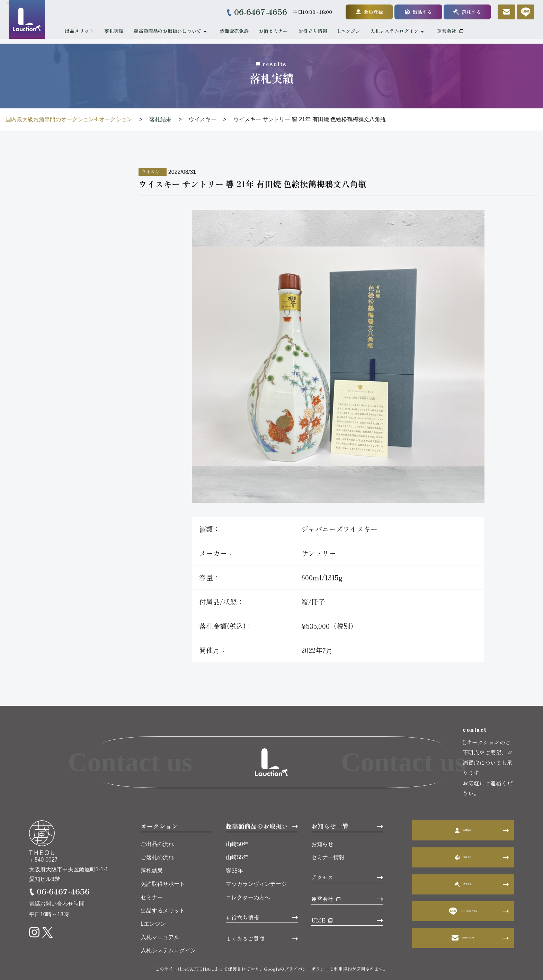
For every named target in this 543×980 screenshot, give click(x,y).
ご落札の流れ (157, 837)
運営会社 (452, 31)
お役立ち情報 (318, 31)
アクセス (322, 857)
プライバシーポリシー (307, 948)
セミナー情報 (328, 837)
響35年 (234, 850)
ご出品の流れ (157, 824)
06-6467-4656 (256, 12)
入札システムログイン (400, 31)
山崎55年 (237, 837)
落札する (462, 12)
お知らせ (322, 824)
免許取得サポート (163, 863)
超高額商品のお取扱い (257, 806)
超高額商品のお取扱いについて (173, 31)
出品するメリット (163, 890)
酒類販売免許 (239, 31)
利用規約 (343, 948)
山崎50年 (237, 824)
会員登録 (364, 12)
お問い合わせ (463, 917)
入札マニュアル (160, 917)
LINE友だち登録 (463, 890)
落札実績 (119, 31)
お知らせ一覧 (330, 806)
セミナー (152, 877)
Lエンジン (354, 31)
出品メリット (84, 31)
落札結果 (152, 850)
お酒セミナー (278, 31)
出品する (413, 12)
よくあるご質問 (245, 919)
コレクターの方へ (248, 877)
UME (318, 900)
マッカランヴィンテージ (256, 863)
